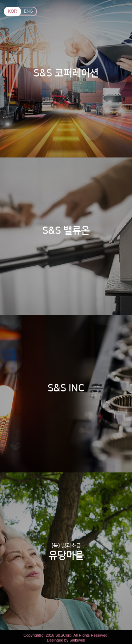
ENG (29, 11)
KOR (13, 11)
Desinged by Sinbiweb (66, 640)
